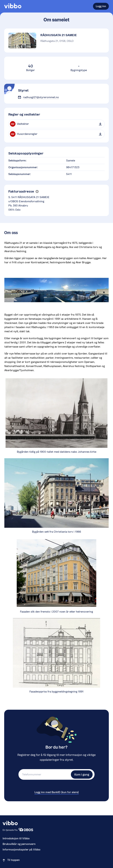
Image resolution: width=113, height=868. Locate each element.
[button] (37, 192)
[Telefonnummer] (44, 774)
